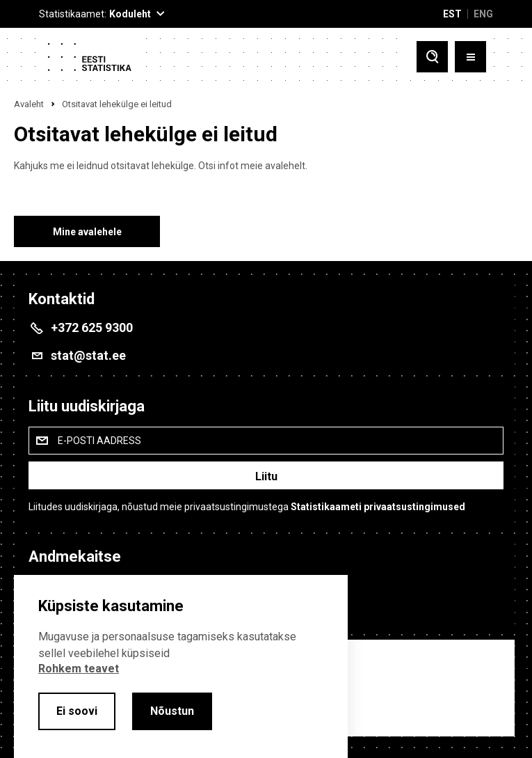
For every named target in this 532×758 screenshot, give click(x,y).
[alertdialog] (181, 666)
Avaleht (29, 104)
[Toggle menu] (470, 57)
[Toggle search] (432, 57)
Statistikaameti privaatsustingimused (378, 507)
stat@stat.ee (88, 355)
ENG (483, 14)
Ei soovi (77, 711)
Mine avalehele (87, 232)
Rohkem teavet (79, 669)
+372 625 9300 (92, 327)
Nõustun (172, 711)
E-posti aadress (99, 441)
